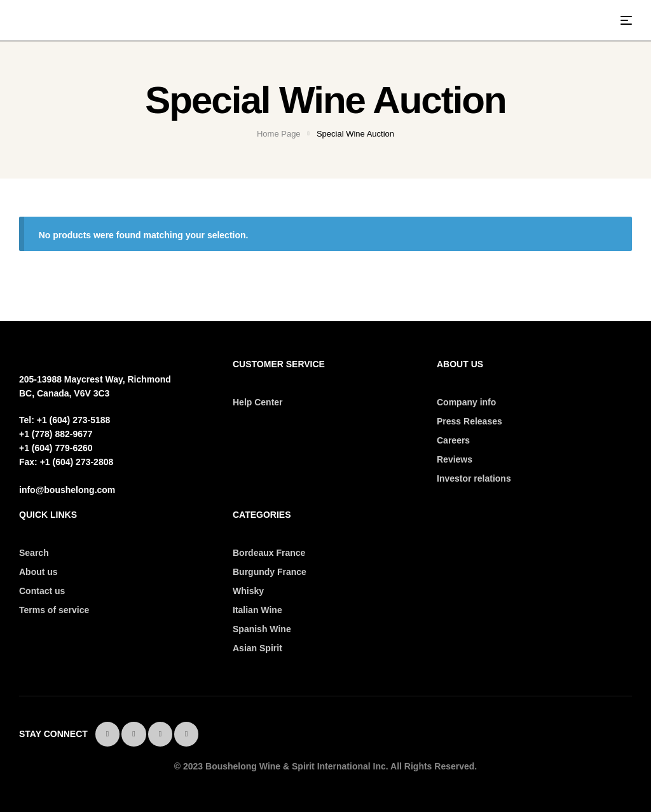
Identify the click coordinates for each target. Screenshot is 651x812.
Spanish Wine (262, 629)
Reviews (455, 459)
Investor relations (474, 478)
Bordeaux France (269, 553)
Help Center (258, 402)
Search (34, 553)
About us (38, 572)
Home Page (279, 134)
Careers (453, 440)
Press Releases (469, 421)
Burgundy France (270, 572)
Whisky (248, 591)
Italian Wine (257, 610)
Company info (466, 402)
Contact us (42, 591)
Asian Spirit (257, 648)
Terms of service (54, 610)
